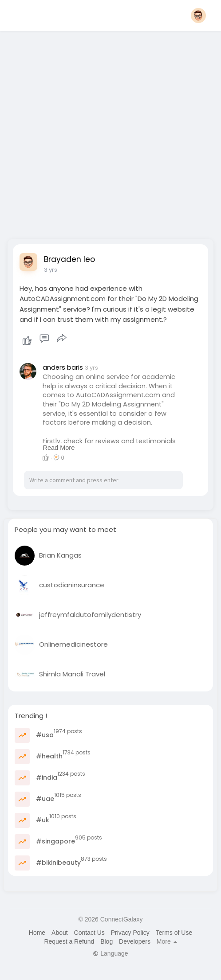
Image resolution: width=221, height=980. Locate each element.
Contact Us (89, 933)
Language (110, 953)
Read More (59, 448)
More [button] (167, 941)
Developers (135, 941)
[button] (198, 16)
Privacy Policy (130, 933)
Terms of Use (174, 933)
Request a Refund (69, 941)
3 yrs (51, 270)
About (60, 933)
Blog (107, 941)
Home (37, 933)
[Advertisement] (98, 132)
